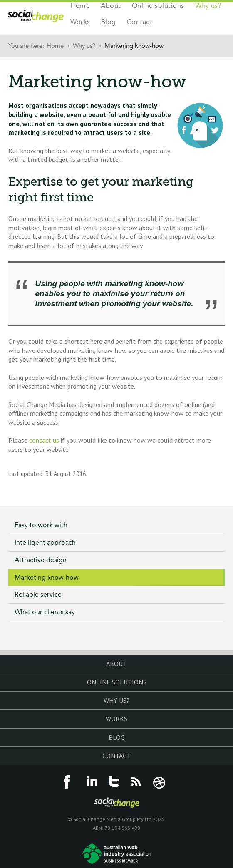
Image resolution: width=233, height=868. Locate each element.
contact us (44, 440)
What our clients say (45, 612)
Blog (109, 22)
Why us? (208, 6)
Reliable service (38, 594)
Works (80, 22)
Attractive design (41, 560)
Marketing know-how (47, 577)
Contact (140, 22)
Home (80, 6)
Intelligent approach (45, 542)
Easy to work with (41, 525)
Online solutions (158, 6)
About (111, 6)
